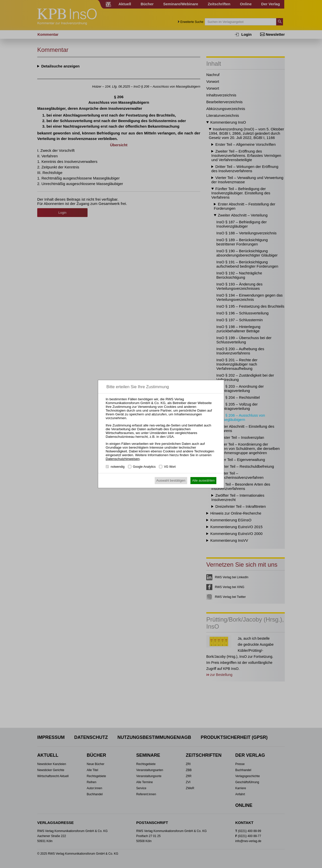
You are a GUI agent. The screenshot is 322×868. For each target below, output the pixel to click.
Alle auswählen (204, 480)
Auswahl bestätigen (171, 480)
